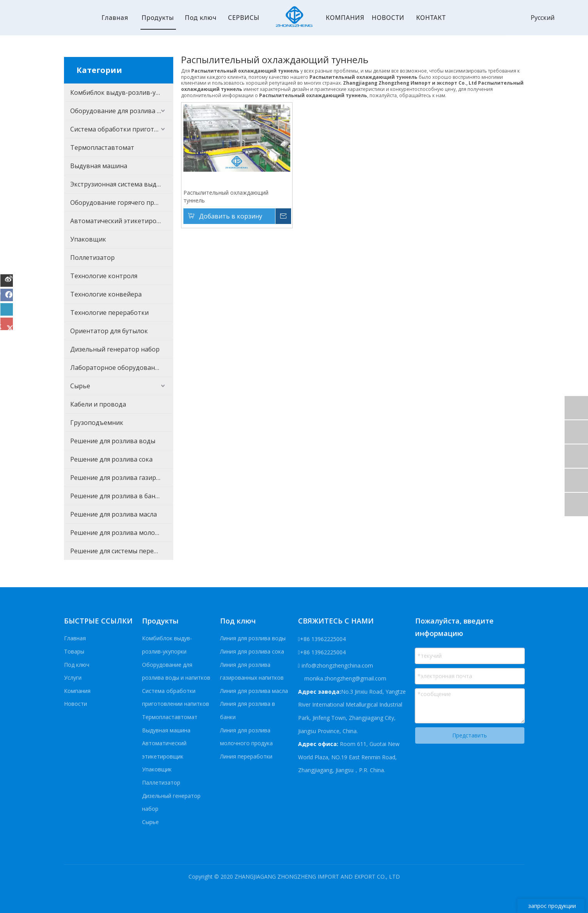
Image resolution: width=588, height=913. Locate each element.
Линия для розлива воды (253, 638)
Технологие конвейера (106, 294)
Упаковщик (88, 239)
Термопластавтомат (102, 147)
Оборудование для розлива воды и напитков (122, 111)
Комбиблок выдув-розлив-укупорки (122, 92)
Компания (77, 691)
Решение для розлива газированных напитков (122, 478)
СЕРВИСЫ (244, 18)
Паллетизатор (161, 782)
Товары (74, 651)
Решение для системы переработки (122, 551)
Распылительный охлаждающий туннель (226, 196)
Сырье (80, 386)
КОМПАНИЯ (345, 18)
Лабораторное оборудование (116, 368)
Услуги (73, 678)
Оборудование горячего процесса (122, 202)
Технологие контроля (104, 276)
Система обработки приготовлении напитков (122, 129)
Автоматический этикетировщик (122, 221)
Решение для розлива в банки (116, 496)
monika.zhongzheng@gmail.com (345, 678)
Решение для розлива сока (111, 459)
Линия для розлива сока (252, 651)
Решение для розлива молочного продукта (122, 533)
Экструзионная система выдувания (122, 184)
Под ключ (201, 18)
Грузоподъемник (97, 423)
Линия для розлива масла (254, 691)
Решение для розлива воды (113, 441)
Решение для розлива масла (114, 514)
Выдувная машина (99, 166)
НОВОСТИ (388, 18)
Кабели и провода (98, 404)
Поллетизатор (92, 258)
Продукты (158, 18)
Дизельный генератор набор (115, 349)
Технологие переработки (109, 313)
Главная (115, 18)
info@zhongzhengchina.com (337, 665)
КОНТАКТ (431, 18)
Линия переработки (246, 756)
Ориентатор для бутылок (109, 331)
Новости (75, 704)
